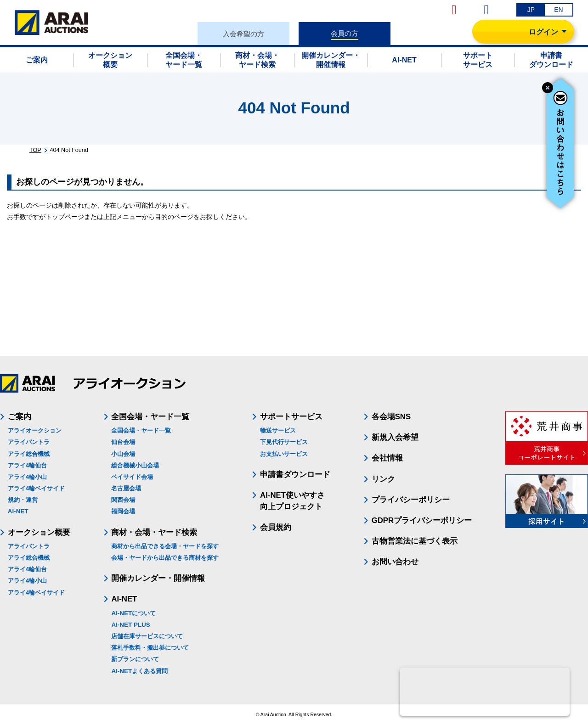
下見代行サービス (284, 442)
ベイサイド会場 (132, 477)
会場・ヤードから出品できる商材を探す (165, 558)
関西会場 (123, 500)
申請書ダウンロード (295, 475)
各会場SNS (391, 417)
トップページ (65, 217)
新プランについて (135, 659)
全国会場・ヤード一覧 (141, 430)
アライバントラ (29, 442)
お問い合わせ (395, 562)
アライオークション (35, 430)
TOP (35, 150)
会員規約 (276, 527)
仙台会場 (123, 442)
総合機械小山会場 (135, 465)
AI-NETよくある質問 (139, 671)
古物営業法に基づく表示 (415, 541)
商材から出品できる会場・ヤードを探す (165, 546)
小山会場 (123, 454)
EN (558, 10)
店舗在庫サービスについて (147, 636)
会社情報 (387, 458)
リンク (383, 479)
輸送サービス (278, 430)
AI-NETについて (133, 613)
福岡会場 (123, 511)
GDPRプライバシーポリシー (422, 520)
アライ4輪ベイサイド (36, 488)
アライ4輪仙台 (27, 465)
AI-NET (18, 511)
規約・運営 (23, 500)
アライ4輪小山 (27, 477)
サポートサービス (291, 417)
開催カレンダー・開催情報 (158, 578)
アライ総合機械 (29, 454)
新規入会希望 (395, 437)
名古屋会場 (126, 488)
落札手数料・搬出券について (150, 648)
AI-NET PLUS (130, 625)
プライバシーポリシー (411, 500)
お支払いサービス (284, 454)
